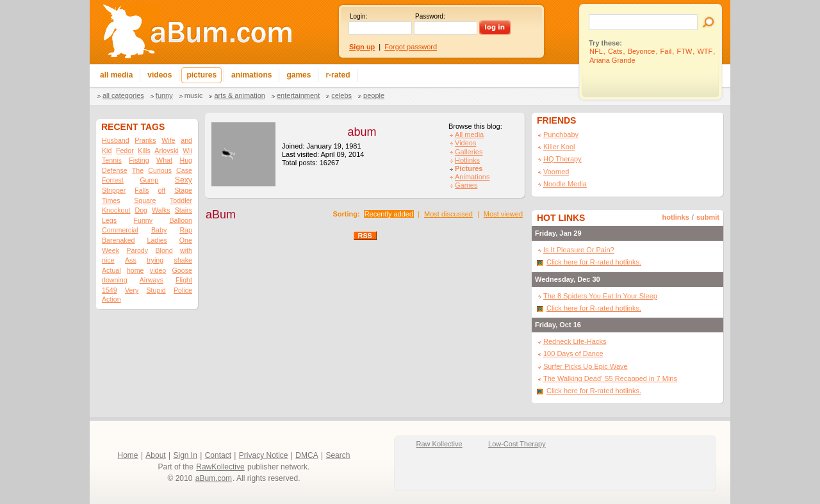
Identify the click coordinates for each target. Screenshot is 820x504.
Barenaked (119, 240)
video (158, 270)
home (135, 270)
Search (338, 455)
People (374, 95)
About (155, 455)
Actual (111, 270)
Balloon (181, 220)
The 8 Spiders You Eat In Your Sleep (600, 296)
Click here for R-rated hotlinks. (594, 262)
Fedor (125, 150)
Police (183, 290)
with (186, 250)
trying (155, 260)
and (186, 140)
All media (469, 134)
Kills (144, 150)
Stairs (184, 210)
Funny (164, 95)
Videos (465, 143)
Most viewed (503, 214)
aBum (221, 215)
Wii (187, 150)
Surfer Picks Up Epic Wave (586, 366)
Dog (141, 210)
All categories (123, 95)
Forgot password (411, 47)
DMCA (307, 455)
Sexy (184, 180)
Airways (152, 280)
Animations (472, 177)
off (162, 190)
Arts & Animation (239, 95)
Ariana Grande (612, 60)
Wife (168, 140)
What (164, 160)
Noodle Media (565, 184)
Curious (160, 170)
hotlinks (676, 217)
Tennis (112, 160)
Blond (164, 250)
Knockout (116, 210)
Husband (116, 140)
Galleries (469, 152)
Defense (115, 170)
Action (111, 299)
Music (194, 95)
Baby (159, 230)
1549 (110, 290)
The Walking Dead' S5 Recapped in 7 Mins (610, 378)
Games (466, 185)
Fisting (139, 160)
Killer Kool (559, 147)
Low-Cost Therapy (517, 444)
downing (115, 280)
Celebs (341, 95)
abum (362, 132)
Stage (183, 190)
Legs (109, 220)
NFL (596, 51)
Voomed (556, 172)
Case (184, 170)
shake (183, 260)
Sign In (185, 455)
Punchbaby (561, 134)
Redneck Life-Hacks (575, 341)
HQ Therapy (562, 159)
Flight (184, 280)
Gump (149, 180)
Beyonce (642, 51)
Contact (218, 455)
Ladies (157, 240)
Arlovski (166, 150)
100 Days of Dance (573, 354)
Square (145, 200)
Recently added (389, 214)
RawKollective (220, 467)
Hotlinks (467, 160)
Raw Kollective (439, 444)
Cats (615, 51)
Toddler (181, 200)
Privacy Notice (264, 455)
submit (708, 217)
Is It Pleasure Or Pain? (579, 250)
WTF (705, 51)
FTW (684, 51)
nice (108, 260)
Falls (142, 190)
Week (111, 250)
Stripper (114, 190)
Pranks (145, 140)
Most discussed (448, 214)
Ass (131, 260)
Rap (186, 230)
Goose (182, 270)
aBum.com (214, 478)
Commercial (120, 230)
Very (132, 290)
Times (111, 200)
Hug (186, 160)
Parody (137, 250)
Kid (107, 150)
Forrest (113, 180)
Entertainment (298, 95)
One (186, 240)
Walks (161, 210)
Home (128, 455)
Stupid (156, 290)
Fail (666, 51)
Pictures (469, 168)
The (138, 170)
